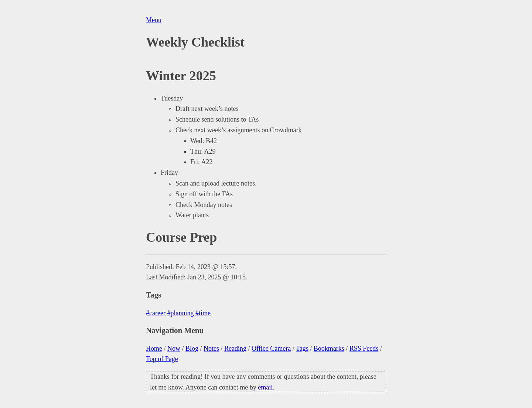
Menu (154, 20)
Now (174, 348)
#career (156, 313)
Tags (302, 348)
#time (203, 313)
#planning (180, 313)
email (265, 387)
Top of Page (162, 359)
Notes (211, 348)
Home (154, 348)
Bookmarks (329, 348)
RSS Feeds (364, 348)
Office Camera (271, 348)
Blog (192, 348)
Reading (235, 348)
